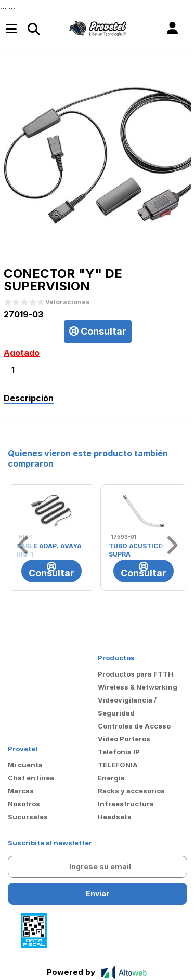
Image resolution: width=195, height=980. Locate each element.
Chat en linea (31, 778)
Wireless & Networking (138, 687)
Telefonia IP (119, 752)
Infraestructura (126, 804)
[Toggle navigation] (33, 29)
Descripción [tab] (29, 398)
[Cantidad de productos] (17, 370)
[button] (172, 29)
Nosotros (24, 804)
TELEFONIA (118, 765)
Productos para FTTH (135, 674)
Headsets (115, 817)
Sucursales (28, 817)
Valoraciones (67, 302)
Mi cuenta (25, 765)
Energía (111, 778)
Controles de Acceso (134, 726)
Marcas (21, 791)
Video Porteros (124, 739)
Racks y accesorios (131, 791)
